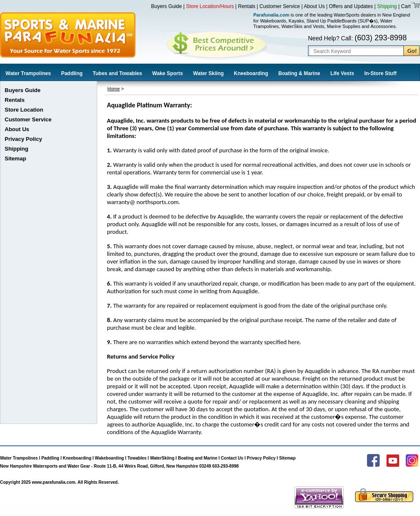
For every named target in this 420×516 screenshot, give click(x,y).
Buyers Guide (167, 6)
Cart (405, 6)
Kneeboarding (251, 73)
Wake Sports (168, 73)
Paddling (72, 73)
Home (113, 89)
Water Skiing (208, 73)
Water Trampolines (28, 73)
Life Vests (342, 73)
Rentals (247, 6)
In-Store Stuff (381, 73)
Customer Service (280, 6)
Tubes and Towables (118, 73)
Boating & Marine (299, 73)
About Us (314, 6)
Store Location (24, 110)
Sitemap (15, 158)
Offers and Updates (351, 6)
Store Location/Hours (210, 6)
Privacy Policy (23, 139)
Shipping (387, 6)
